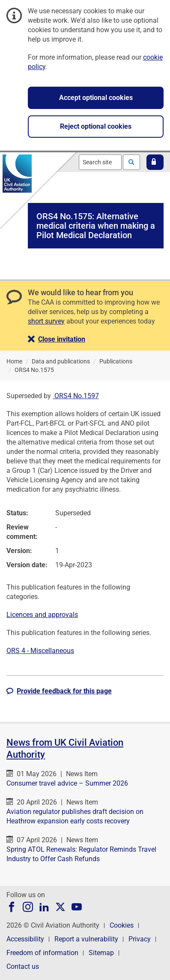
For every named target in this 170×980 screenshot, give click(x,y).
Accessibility (25, 939)
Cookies (122, 925)
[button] (155, 162)
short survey (46, 321)
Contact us (23, 966)
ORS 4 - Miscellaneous (40, 651)
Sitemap (101, 953)
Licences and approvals (42, 615)
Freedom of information (42, 953)
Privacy (140, 939)
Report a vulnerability (86, 939)
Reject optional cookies (96, 126)
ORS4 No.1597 (76, 396)
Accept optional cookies (96, 98)
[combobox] (100, 162)
